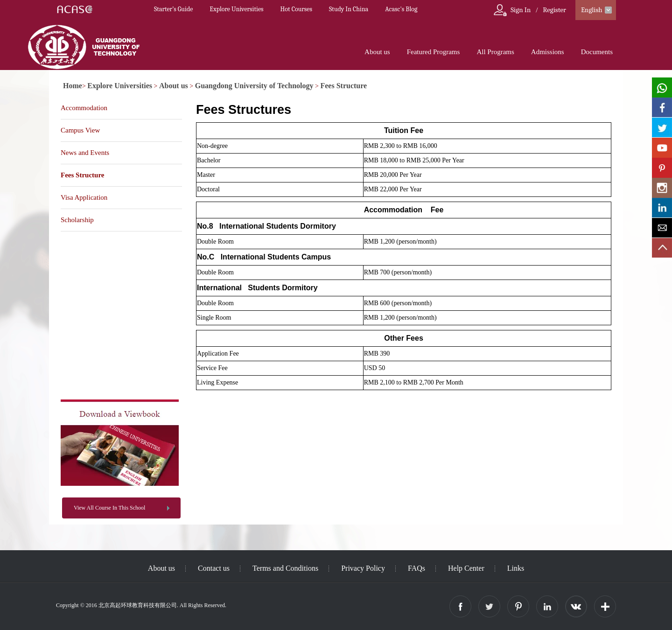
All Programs (495, 52)
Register (554, 10)
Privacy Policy (363, 568)
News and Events (85, 153)
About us (377, 52)
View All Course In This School (109, 508)
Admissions (548, 52)
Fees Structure (343, 86)
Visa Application (84, 197)
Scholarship (77, 220)
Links (516, 568)
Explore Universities (236, 9)
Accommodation (84, 108)
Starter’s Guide (173, 9)
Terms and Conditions (285, 568)
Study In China (349, 9)
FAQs (416, 568)
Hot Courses (296, 9)
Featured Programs (434, 52)
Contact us (214, 568)
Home (73, 86)
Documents (597, 52)
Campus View (80, 130)
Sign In (521, 10)
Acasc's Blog (401, 9)
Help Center (466, 568)
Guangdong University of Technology (254, 86)
